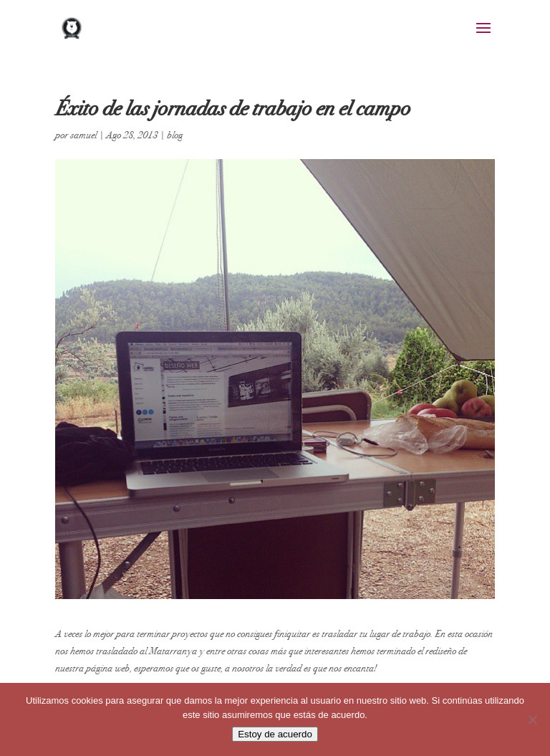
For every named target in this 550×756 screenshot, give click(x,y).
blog (175, 135)
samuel (83, 135)
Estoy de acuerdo (275, 734)
